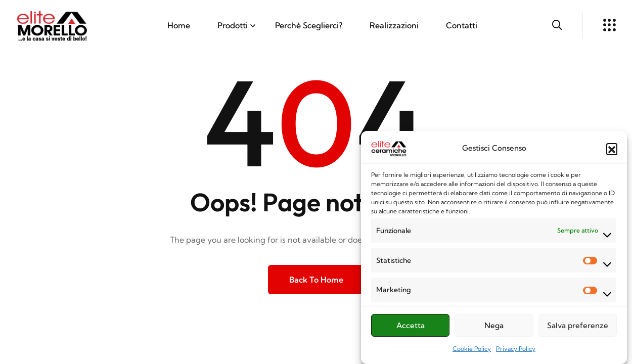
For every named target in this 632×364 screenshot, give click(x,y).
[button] (612, 152)
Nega (494, 329)
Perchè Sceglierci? (309, 25)
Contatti (462, 25)
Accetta (411, 329)
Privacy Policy (516, 352)
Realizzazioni (394, 25)
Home (179, 25)
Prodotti (233, 25)
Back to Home (316, 280)
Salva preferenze (578, 329)
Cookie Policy (472, 352)
